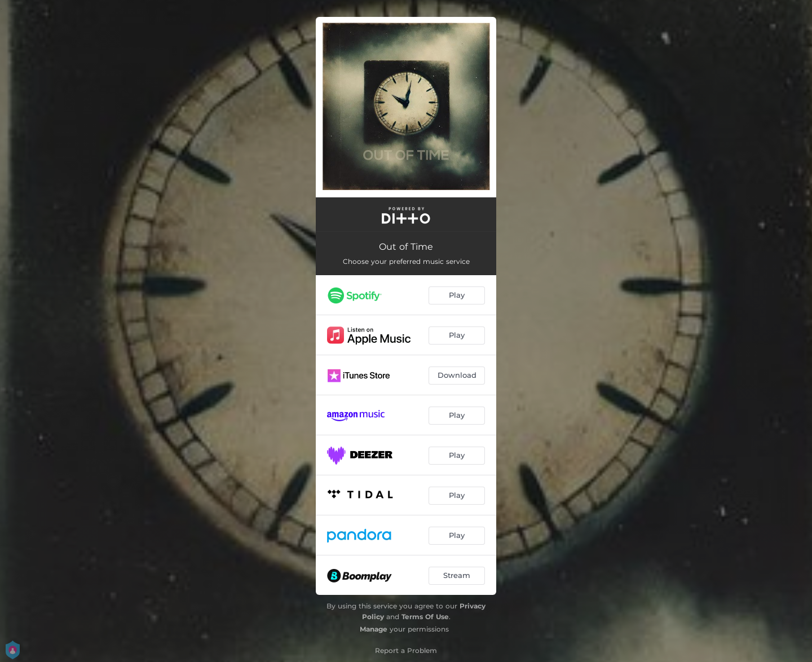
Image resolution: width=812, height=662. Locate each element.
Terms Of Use (425, 617)
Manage (374, 629)
